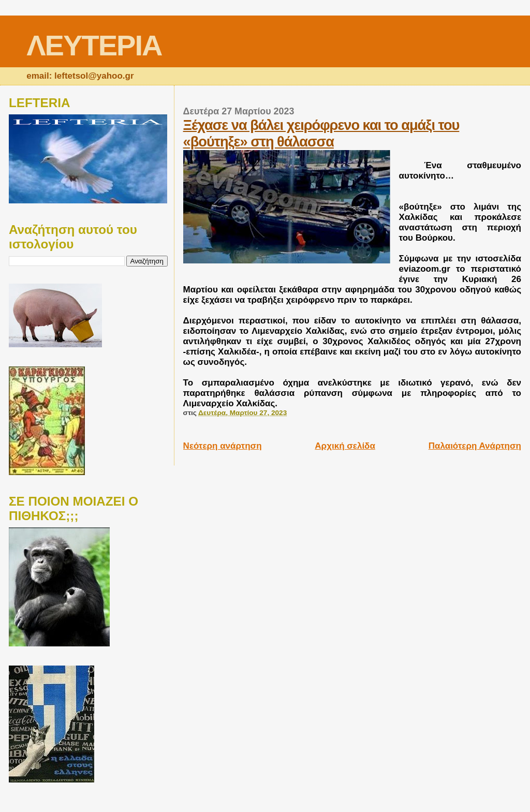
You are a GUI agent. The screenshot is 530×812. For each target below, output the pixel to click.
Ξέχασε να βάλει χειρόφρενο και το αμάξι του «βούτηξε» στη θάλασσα (321, 133)
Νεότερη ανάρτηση (223, 446)
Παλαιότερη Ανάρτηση (475, 446)
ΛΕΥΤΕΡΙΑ (94, 45)
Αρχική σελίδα (345, 446)
